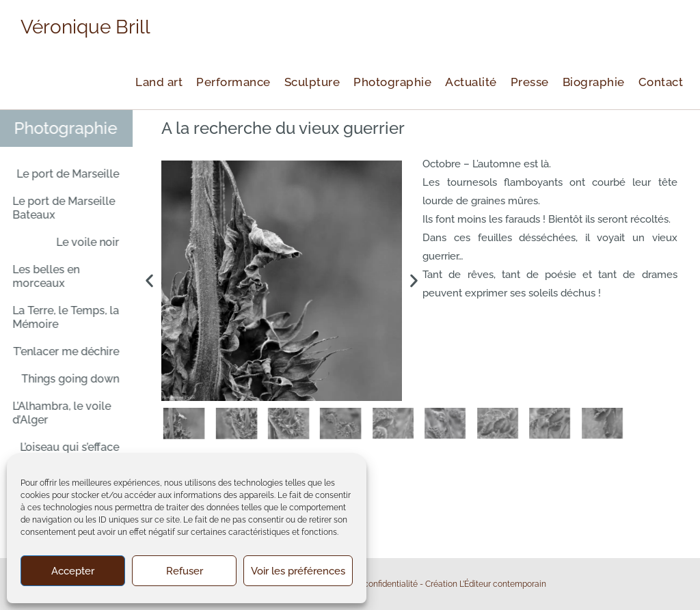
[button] (149, 281)
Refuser (185, 571)
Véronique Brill (85, 27)
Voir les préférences (298, 571)
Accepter (73, 571)
